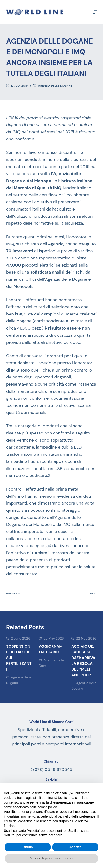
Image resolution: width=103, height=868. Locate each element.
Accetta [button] (75, 847)
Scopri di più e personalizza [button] (51, 858)
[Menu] (95, 12)
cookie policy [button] (47, 807)
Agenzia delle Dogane (55, 86)
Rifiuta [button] (28, 847)
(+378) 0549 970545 (51, 770)
